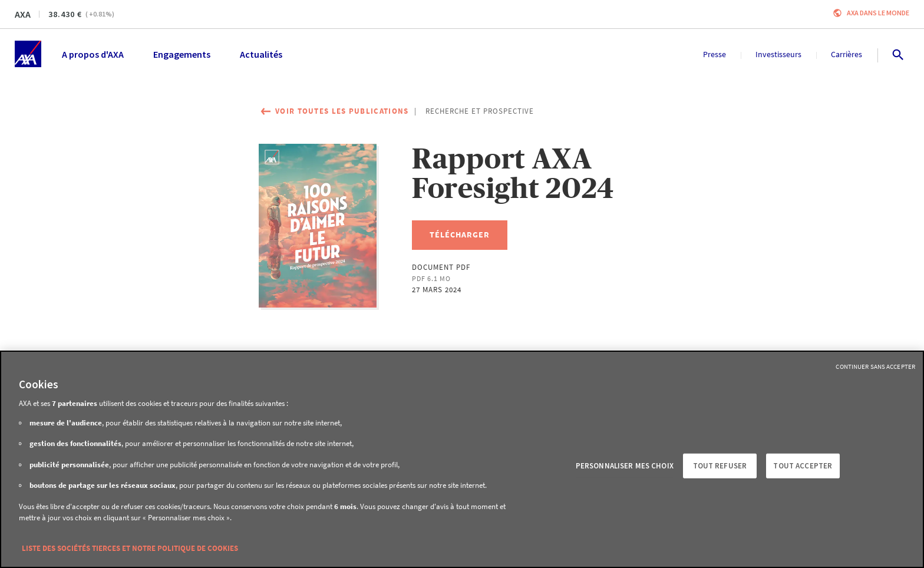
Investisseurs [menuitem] (778, 54)
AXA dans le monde (878, 13)
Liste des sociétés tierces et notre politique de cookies (130, 548)
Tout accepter (803, 466)
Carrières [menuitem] (847, 54)
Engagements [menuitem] (182, 54)
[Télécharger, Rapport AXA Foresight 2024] (460, 235)
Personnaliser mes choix (625, 466)
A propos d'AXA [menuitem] (93, 54)
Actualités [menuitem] (261, 54)
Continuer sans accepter (875, 366)
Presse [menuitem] (715, 54)
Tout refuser (720, 466)
